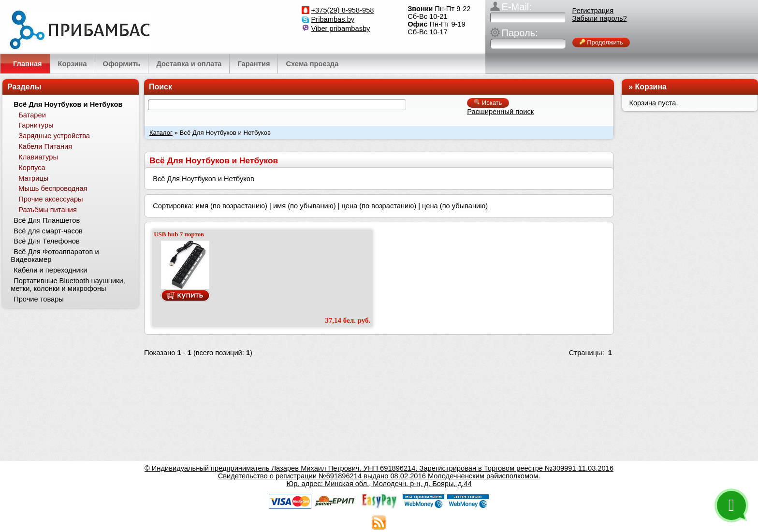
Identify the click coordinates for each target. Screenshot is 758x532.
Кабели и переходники (50, 270)
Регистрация (593, 11)
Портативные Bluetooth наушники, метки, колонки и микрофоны (68, 285)
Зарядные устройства (54, 136)
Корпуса (32, 168)
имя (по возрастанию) (232, 206)
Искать (488, 103)
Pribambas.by (333, 19)
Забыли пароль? (600, 18)
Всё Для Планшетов (47, 220)
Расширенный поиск (500, 112)
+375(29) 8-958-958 (343, 10)
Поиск (160, 87)
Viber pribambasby (341, 29)
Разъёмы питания (48, 210)
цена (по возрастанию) (379, 206)
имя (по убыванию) (305, 206)
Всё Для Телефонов (47, 241)
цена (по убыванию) (455, 206)
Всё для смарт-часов (48, 231)
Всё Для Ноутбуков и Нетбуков (68, 104)
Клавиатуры (38, 157)
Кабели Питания (45, 146)
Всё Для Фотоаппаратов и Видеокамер (55, 256)
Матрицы (33, 178)
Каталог (161, 133)
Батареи (32, 115)
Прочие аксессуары (51, 199)
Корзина (651, 87)
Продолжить (601, 42)
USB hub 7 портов (179, 234)
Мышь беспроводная (53, 188)
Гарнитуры (36, 125)
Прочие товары (39, 299)
